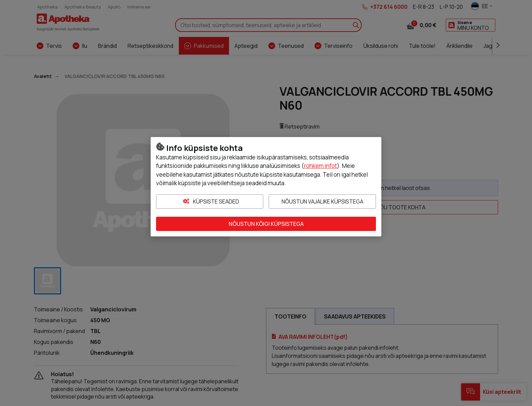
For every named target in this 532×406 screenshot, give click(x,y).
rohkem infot (320, 166)
